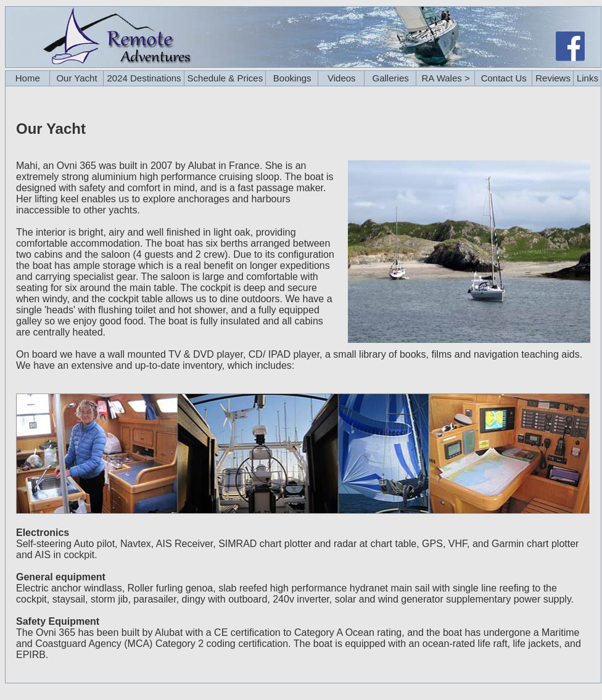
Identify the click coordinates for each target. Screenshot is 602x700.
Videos (342, 78)
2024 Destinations (144, 78)
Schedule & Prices (225, 78)
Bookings (292, 78)
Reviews (553, 78)
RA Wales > (446, 78)
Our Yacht (76, 78)
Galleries (391, 78)
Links (588, 78)
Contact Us (504, 78)
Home (28, 78)
